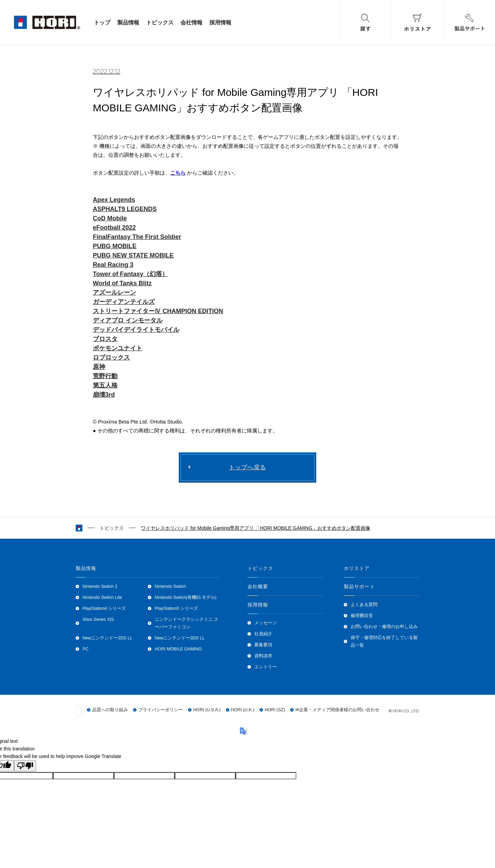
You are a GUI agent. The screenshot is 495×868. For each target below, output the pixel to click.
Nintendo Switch (170, 586)
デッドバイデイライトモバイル (136, 330)
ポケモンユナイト (118, 348)
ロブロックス (111, 358)
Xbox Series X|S (98, 619)
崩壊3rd (104, 395)
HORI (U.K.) (243, 710)
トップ (102, 22)
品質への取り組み (110, 710)
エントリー (266, 667)
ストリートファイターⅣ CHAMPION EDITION (158, 311)
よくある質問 (364, 605)
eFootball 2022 (114, 228)
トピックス (160, 22)
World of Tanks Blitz (122, 283)
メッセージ (266, 623)
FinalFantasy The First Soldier (137, 237)
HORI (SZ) (275, 710)
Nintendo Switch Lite (102, 597)
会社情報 (191, 22)
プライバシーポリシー (161, 710)
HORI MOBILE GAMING (178, 649)
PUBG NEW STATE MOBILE (133, 255)
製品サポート (359, 586)
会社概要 (258, 586)
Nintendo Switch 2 (100, 586)
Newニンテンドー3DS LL (180, 638)
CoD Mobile (110, 218)
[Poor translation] (25, 766)
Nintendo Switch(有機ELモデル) (186, 597)
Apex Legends (114, 200)
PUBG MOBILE (115, 246)
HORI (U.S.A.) (207, 710)
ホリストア (357, 568)
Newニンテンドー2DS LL (107, 638)
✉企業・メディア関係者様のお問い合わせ (337, 710)
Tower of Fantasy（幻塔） (130, 274)
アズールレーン (114, 293)
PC (86, 649)
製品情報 (128, 22)
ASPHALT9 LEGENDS (125, 209)
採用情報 (220, 22)
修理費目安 (362, 616)
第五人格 (105, 385)
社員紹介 (263, 634)
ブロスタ (105, 339)
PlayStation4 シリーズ (104, 608)
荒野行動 (105, 376)
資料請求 (263, 656)
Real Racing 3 (113, 265)
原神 (99, 367)
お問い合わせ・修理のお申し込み (384, 627)
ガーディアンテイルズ (124, 302)
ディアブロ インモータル (128, 320)
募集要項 (263, 645)
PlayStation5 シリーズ (176, 608)
